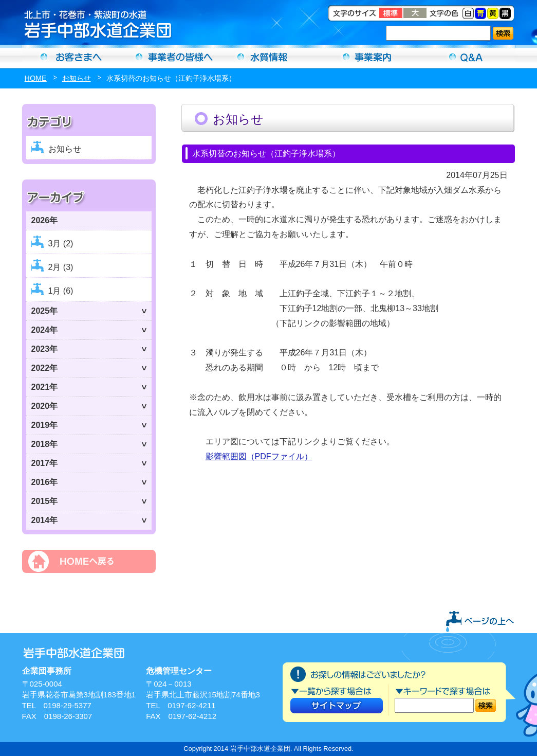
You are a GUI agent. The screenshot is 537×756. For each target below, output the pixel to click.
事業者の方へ (170, 57)
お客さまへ (71, 57)
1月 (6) (61, 291)
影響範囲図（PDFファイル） (259, 456)
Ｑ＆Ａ (466, 57)
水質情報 (269, 57)
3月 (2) (61, 244)
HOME (36, 78)
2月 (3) (61, 267)
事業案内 (367, 57)
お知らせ (77, 78)
